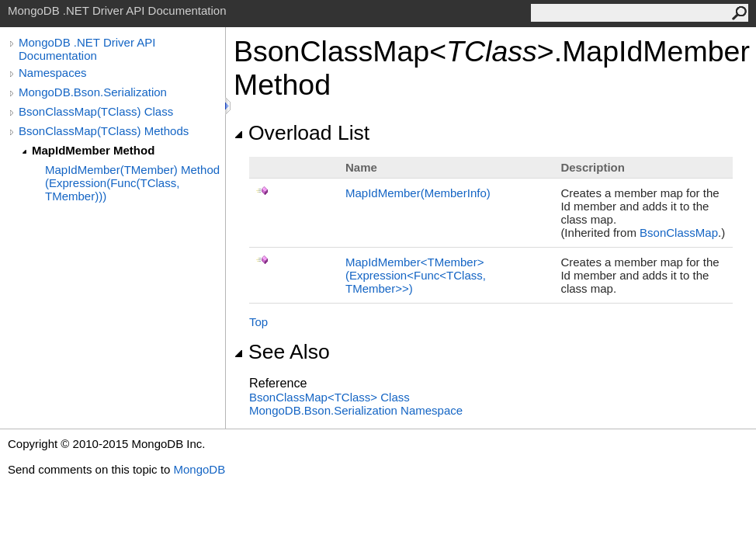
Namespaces (53, 73)
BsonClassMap (679, 233)
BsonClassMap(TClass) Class (96, 111)
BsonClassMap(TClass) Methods (104, 131)
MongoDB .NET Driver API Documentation (87, 49)
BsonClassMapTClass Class (329, 397)
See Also (282, 352)
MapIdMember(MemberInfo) (418, 193)
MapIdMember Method (93, 150)
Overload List (302, 133)
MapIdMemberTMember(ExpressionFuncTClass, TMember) (416, 275)
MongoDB (199, 469)
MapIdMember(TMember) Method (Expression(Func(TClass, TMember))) (132, 183)
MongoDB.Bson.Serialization (93, 92)
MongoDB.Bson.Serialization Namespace (356, 410)
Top (258, 322)
